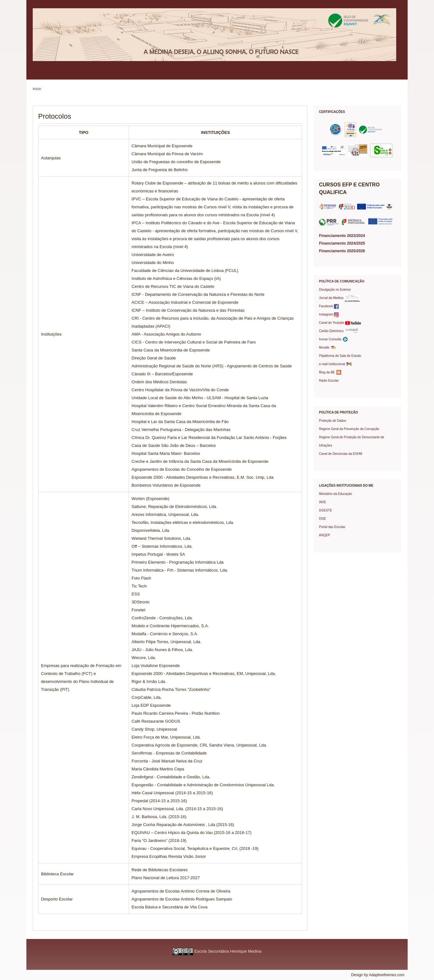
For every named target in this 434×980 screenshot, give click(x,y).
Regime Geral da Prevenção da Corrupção (349, 429)
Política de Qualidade (76, 74)
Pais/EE (111, 74)
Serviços (192, 74)
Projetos (256, 74)
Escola (41, 74)
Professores (163, 74)
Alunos (136, 74)
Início (37, 89)
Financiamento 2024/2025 (342, 243)
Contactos (338, 74)
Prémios (311, 74)
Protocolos (284, 74)
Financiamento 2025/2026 (342, 251)
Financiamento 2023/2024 (342, 236)
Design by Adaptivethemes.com (378, 975)
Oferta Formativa (224, 74)
